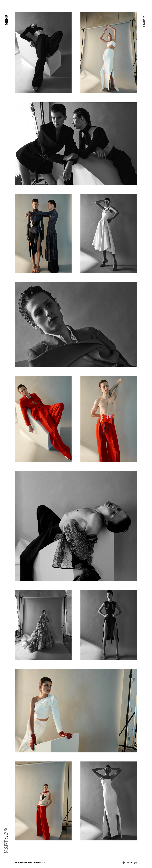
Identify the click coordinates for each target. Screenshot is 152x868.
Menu (7, 20)
